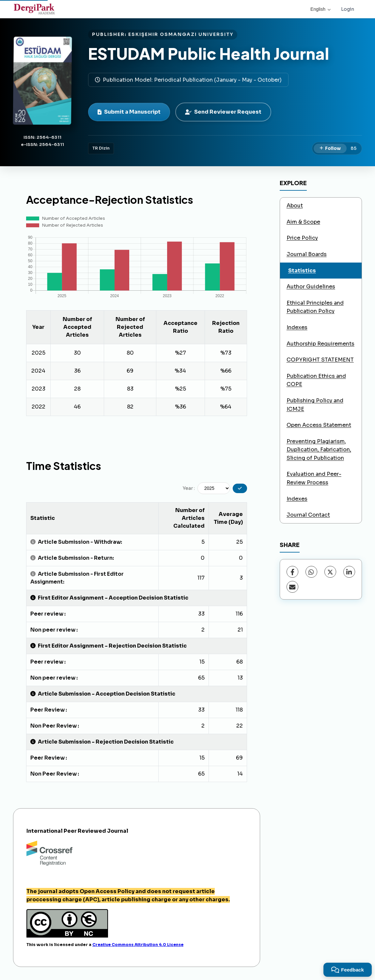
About (295, 206)
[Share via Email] (292, 587)
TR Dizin (101, 148)
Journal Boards (307, 254)
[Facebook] (292, 572)
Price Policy (302, 238)
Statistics (302, 271)
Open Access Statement (319, 425)
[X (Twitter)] (330, 572)
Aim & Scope (303, 222)
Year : (189, 488)
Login (348, 9)
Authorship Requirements (320, 344)
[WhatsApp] (311, 572)
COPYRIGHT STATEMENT (320, 360)
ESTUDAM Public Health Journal (209, 53)
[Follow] (330, 149)
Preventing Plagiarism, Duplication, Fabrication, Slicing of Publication (319, 450)
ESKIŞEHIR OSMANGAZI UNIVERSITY (181, 34)
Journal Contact (308, 515)
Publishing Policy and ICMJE (315, 405)
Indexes (297, 327)
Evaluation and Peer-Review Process (314, 478)
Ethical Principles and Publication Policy (315, 307)
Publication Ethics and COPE (316, 380)
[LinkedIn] (349, 572)
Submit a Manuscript (129, 112)
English (320, 9)
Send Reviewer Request (223, 112)
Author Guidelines (311, 287)
